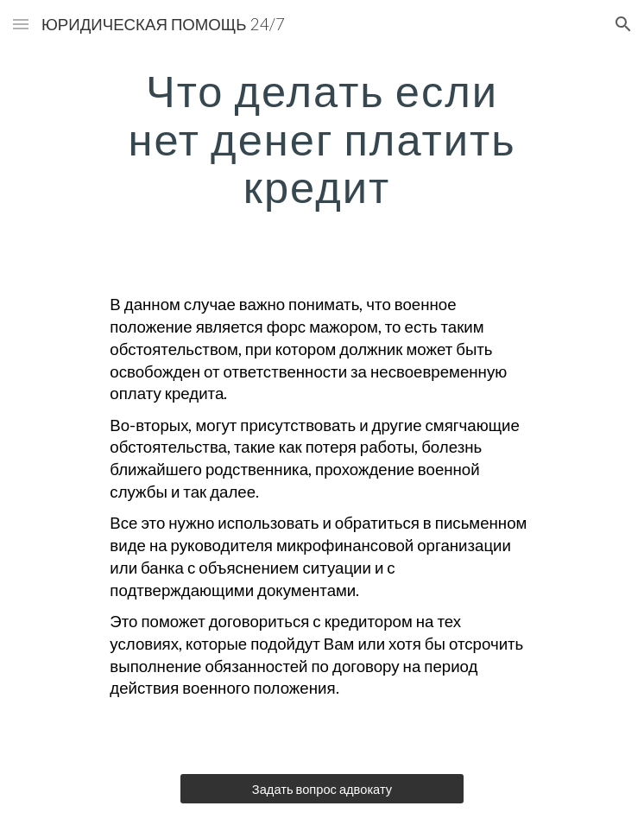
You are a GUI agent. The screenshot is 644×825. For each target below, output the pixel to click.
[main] (322, 139)
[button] (21, 24)
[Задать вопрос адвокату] (322, 789)
